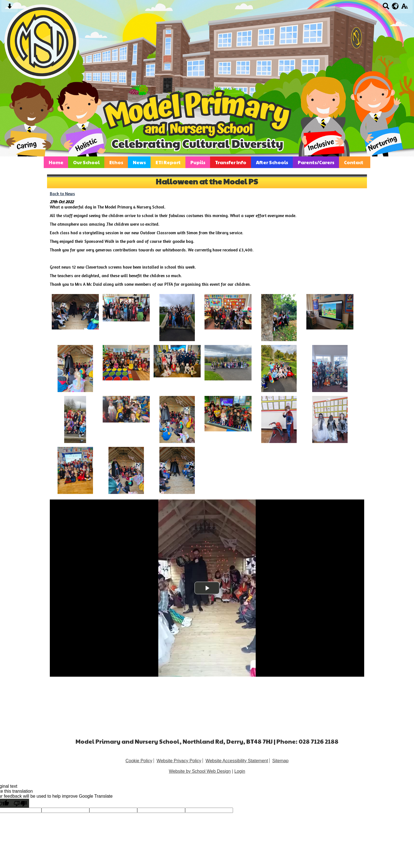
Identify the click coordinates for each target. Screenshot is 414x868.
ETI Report (168, 162)
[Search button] (386, 8)
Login (240, 771)
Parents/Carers (316, 162)
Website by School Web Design (200, 771)
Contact (354, 162)
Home (56, 162)
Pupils (198, 162)
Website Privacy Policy (179, 761)
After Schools (272, 162)
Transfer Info (231, 162)
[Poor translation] (20, 803)
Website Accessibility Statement (237, 761)
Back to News (62, 194)
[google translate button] (395, 6)
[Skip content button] (10, 8)
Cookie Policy (139, 761)
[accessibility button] (404, 8)
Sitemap (280, 761)
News (139, 162)
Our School (86, 162)
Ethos (116, 162)
